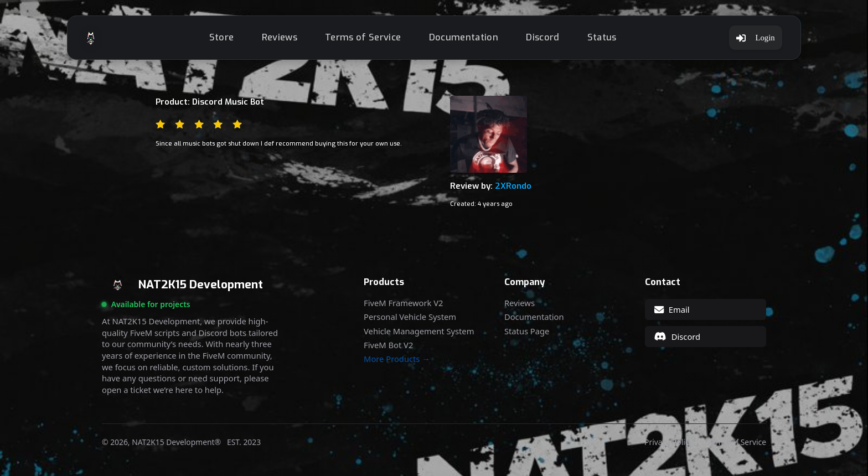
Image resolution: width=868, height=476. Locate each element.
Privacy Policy (668, 442)
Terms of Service (363, 37)
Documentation (464, 37)
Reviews (280, 37)
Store (222, 37)
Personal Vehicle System (410, 317)
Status (602, 37)
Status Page (527, 331)
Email (672, 309)
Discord (542, 37)
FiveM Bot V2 (388, 345)
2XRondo (513, 186)
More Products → (397, 359)
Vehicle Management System (419, 331)
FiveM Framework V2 (403, 303)
